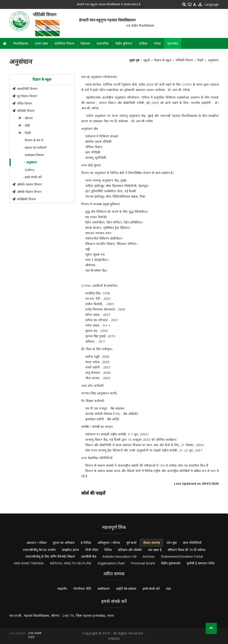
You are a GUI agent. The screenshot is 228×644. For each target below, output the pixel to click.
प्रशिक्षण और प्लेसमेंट (130, 550)
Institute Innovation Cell (119, 556)
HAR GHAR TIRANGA (29, 563)
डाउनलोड (173, 43)
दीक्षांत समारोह (152, 543)
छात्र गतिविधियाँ (192, 543)
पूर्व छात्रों (131, 543)
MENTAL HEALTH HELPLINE (71, 563)
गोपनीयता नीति (82, 589)
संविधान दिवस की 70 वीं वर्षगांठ (186, 550)
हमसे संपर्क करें (151, 589)
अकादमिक (103, 43)
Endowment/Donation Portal (182, 556)
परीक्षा (157, 43)
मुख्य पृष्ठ (134, 60)
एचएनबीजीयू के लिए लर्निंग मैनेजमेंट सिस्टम (50, 556)
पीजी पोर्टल (92, 550)
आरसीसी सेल (89, 556)
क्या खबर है (155, 550)
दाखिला (143, 43)
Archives (149, 556)
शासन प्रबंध (41, 43)
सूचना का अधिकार (64, 543)
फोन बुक (172, 543)
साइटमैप (62, 589)
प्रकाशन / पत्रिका (37, 543)
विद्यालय (85, 43)
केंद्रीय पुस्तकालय (171, 563)
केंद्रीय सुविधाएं (124, 43)
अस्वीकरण (103, 589)
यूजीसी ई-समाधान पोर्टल (201, 563)
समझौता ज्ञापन (70, 550)
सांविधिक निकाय (64, 43)
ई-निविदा (86, 543)
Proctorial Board (143, 563)
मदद (168, 589)
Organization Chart (111, 563)
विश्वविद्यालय (21, 43)
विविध (108, 550)
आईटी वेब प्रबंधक (126, 589)
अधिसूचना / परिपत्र (109, 543)
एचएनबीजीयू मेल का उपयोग (39, 550)
